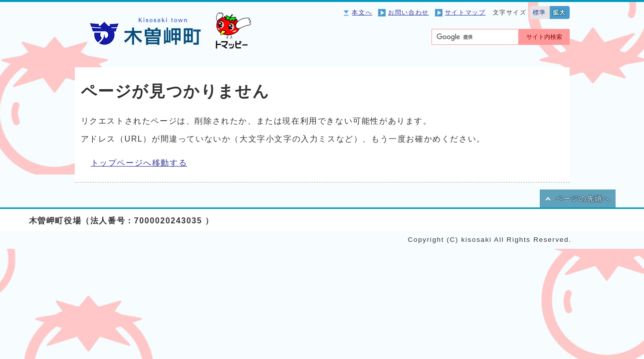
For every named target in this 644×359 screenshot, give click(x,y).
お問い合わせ (409, 12)
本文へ (362, 12)
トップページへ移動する (139, 163)
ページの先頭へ (583, 199)
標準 (539, 12)
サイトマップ (465, 12)
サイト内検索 (544, 37)
